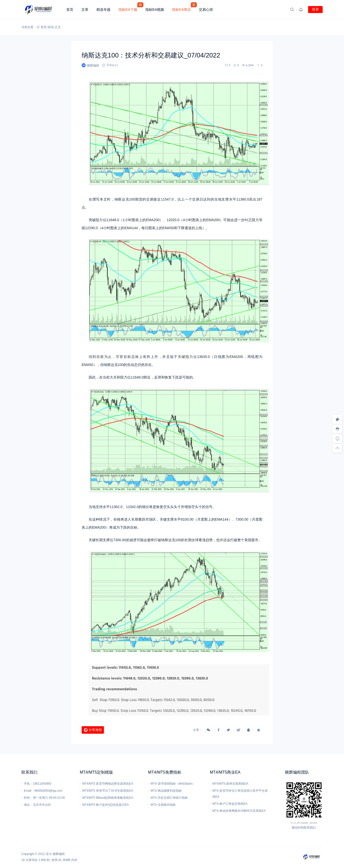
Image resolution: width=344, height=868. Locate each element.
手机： (28, 784)
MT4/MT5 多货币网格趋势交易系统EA (108, 784)
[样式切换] (337, 419)
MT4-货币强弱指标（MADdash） (173, 784)
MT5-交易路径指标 (163, 805)
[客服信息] (337, 429)
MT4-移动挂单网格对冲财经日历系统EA (239, 811)
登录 (315, 9)
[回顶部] (337, 448)
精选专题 (103, 10)
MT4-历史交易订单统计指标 (169, 798)
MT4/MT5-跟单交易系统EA (230, 784)
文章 (85, 10)
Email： (29, 791)
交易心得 (206, 10)
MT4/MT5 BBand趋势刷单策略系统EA (108, 798)
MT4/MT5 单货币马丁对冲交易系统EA (108, 791)
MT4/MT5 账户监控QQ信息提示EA (106, 805)
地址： (28, 805)
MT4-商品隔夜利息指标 (166, 791)
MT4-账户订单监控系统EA (230, 804)
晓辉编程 (59, 854)
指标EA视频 (155, 10)
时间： (28, 798)
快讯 (51, 27)
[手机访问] (337, 439)
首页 (70, 10)
